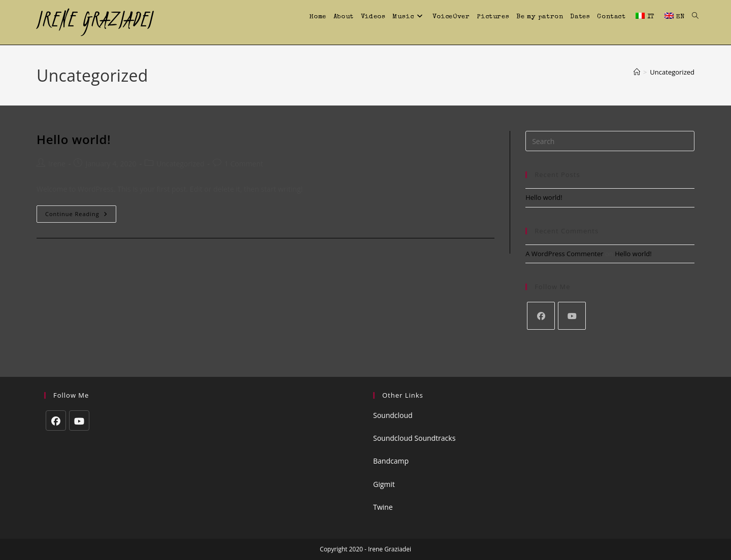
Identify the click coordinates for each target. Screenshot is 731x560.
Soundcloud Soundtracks (414, 438)
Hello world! (74, 139)
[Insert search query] (610, 141)
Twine (383, 507)
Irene (57, 164)
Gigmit (384, 484)
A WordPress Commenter (564, 254)
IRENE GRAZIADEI (95, 19)
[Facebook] (541, 316)
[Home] (637, 72)
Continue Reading (81, 216)
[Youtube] (572, 316)
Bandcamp (391, 461)
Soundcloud (393, 415)
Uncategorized (672, 72)
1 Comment (244, 164)
